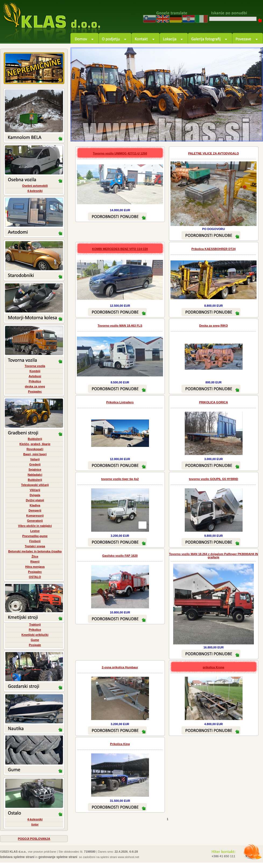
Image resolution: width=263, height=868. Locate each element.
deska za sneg (35, 386)
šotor (35, 824)
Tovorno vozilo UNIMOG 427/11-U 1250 (120, 153)
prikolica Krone (214, 667)
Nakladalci (35, 475)
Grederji (35, 464)
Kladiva (35, 505)
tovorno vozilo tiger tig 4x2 (120, 479)
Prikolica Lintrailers (120, 402)
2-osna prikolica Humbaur (120, 667)
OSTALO (35, 577)
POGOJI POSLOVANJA (34, 839)
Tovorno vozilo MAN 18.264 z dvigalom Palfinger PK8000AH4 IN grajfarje (213, 556)
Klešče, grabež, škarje (35, 444)
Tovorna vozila (35, 366)
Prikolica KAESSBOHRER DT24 (214, 249)
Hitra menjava (35, 567)
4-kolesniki (35, 191)
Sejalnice (35, 470)
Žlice (35, 556)
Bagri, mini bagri (35, 454)
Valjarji (35, 459)
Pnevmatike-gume (35, 536)
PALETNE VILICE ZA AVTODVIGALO (214, 153)
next (253, 131)
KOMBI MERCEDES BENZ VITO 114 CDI (120, 249)
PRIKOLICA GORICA (213, 402)
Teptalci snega (35, 546)
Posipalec (35, 391)
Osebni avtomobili (35, 186)
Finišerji (35, 541)
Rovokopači (35, 449)
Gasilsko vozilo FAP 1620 (120, 556)
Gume (35, 640)
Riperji (35, 562)
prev (238, 131)
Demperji (35, 510)
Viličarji (35, 490)
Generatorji (35, 521)
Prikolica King (120, 744)
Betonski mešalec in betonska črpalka (35, 551)
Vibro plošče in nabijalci (35, 526)
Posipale (35, 645)
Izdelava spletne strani (17, 857)
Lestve (35, 531)
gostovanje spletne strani (58, 857)
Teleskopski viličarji (35, 485)
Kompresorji (35, 516)
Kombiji (35, 371)
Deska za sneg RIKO (214, 326)
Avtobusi (35, 376)
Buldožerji (35, 439)
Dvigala (35, 495)
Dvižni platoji (35, 500)
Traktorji (35, 624)
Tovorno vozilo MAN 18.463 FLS (120, 326)
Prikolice (35, 381)
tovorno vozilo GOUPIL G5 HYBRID (213, 479)
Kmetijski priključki (35, 635)
